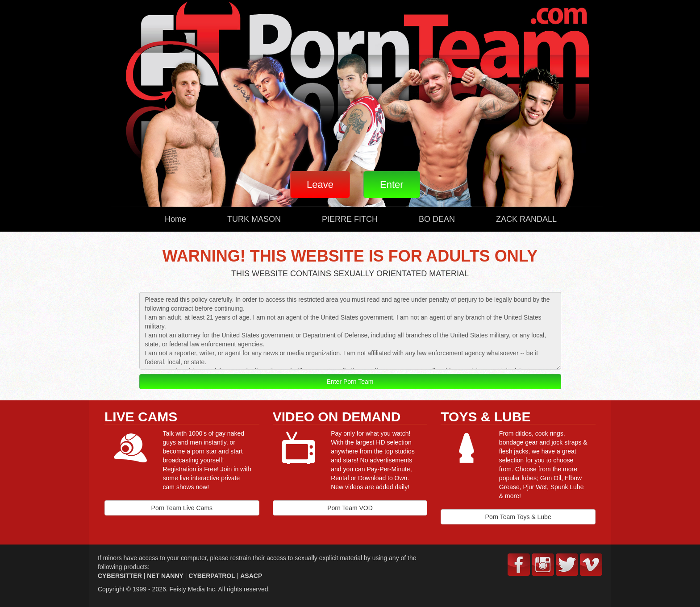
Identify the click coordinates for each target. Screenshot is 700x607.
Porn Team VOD (350, 508)
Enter (392, 185)
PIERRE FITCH (350, 219)
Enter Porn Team (350, 382)
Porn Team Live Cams (182, 508)
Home (175, 219)
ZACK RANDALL (526, 219)
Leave (320, 185)
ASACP (251, 576)
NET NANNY (165, 576)
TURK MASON (254, 219)
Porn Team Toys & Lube (518, 517)
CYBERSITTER (120, 576)
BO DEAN (437, 219)
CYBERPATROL (212, 576)
